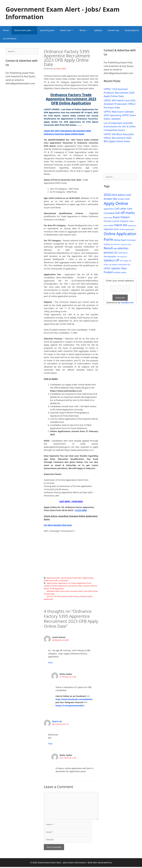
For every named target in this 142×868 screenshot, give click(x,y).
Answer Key (113, 30)
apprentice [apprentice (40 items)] (109, 209)
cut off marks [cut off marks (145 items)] (125, 213)
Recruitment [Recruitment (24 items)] (115, 244)
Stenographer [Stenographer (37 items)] (110, 256)
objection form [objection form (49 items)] (111, 229)
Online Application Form (81, 583)
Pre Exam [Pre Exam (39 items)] (131, 240)
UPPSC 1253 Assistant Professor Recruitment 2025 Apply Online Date (119, 93)
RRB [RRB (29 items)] (115, 249)
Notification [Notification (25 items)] (132, 226)
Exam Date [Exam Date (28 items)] (108, 218)
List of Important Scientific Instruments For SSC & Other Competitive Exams (120, 127)
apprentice (63, 583)
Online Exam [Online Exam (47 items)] (120, 240)
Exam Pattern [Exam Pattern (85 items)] (121, 217)
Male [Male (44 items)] (111, 225)
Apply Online (52, 583)
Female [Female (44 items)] (107, 221)
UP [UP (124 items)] (117, 260)
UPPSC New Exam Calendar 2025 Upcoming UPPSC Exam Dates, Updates (120, 115)
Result (86, 30)
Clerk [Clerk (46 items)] (130, 209)
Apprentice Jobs (53, 578)
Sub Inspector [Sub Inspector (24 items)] (122, 257)
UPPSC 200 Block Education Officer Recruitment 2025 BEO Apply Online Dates (119, 138)
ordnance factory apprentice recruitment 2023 (63, 586)
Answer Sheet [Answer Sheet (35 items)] (124, 199)
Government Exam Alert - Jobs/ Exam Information (63, 13)
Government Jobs (26, 30)
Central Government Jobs (71, 578)
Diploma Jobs (88, 578)
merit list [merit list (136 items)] (121, 225)
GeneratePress (105, 862)
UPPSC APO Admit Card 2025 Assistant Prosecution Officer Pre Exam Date (120, 104)
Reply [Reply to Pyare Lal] (50, 744)
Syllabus (98, 30)
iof (69, 583)
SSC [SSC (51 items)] (116, 253)
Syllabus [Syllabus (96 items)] (109, 260)
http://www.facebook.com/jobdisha (74, 699)
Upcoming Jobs (47, 30)
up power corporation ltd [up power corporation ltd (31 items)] (120, 265)
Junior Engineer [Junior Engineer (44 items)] (121, 221)
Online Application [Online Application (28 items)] (127, 229)
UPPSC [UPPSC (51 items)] (107, 268)
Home (6, 30)
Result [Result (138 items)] (108, 248)
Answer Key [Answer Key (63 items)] (110, 199)
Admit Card (68, 30)
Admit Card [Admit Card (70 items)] (124, 195)
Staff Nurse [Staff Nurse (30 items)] (123, 253)
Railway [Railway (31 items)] (107, 244)
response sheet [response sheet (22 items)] (126, 244)
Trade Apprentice (57, 589)
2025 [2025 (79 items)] (114, 195)
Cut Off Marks (9, 39)
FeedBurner (127, 302)
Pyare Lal (57, 721)
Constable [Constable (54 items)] (109, 213)
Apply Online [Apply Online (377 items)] (116, 203)
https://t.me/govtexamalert (70, 705)
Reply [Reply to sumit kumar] (50, 663)
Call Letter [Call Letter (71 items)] (120, 208)
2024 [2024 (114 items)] (107, 195)
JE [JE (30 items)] (112, 221)
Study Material (132, 30)
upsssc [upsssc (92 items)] (116, 268)
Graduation (64, 580)
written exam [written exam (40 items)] (120, 272)
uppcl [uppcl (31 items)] (126, 261)
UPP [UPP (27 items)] (121, 261)
